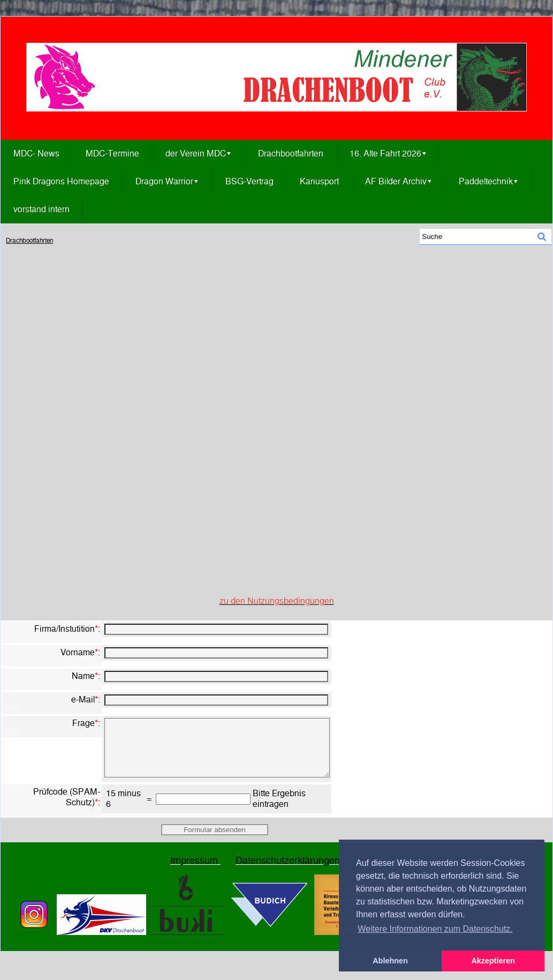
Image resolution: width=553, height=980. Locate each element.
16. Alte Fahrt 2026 (388, 154)
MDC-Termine (112, 154)
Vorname (78, 652)
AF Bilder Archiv (399, 182)
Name (83, 676)
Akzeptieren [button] (493, 961)
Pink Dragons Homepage (61, 181)
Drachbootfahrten (291, 154)
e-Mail (83, 700)
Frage (84, 723)
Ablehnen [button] (390, 961)
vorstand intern (41, 209)
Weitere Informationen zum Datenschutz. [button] (435, 929)
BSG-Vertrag (249, 181)
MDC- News (36, 154)
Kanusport (319, 181)
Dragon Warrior (167, 182)
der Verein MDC (199, 154)
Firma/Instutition (65, 629)
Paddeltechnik (489, 182)
